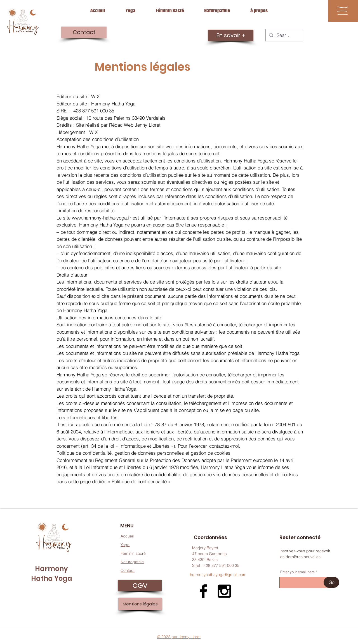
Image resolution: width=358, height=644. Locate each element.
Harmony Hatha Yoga (79, 375)
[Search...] (284, 35)
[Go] (331, 582)
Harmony (51, 569)
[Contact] (84, 32)
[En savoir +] (231, 35)
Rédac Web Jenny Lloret (135, 125)
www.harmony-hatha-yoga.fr (102, 218)
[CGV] (140, 585)
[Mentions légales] (140, 604)
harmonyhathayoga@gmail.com (218, 575)
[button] (343, 11)
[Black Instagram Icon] (224, 591)
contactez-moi (224, 446)
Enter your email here (297, 572)
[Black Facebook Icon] (203, 591)
